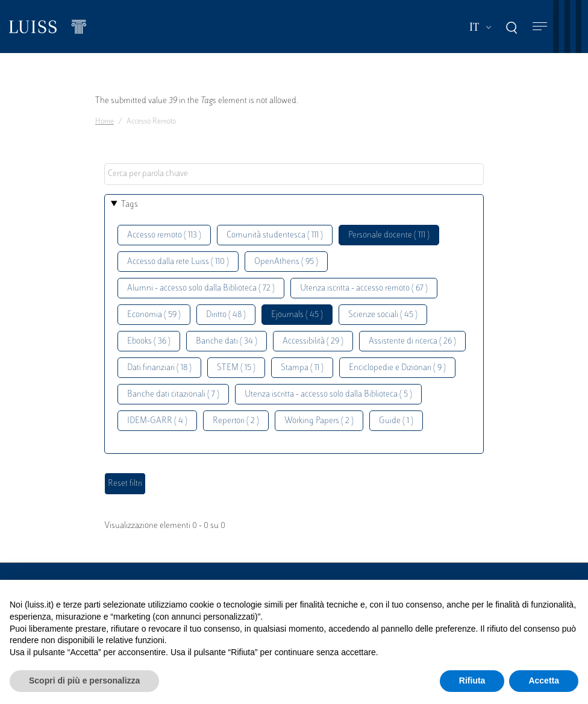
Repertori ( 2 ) (236, 421)
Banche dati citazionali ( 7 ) (173, 394)
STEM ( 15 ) (236, 368)
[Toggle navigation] (540, 27)
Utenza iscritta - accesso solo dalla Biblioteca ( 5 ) (328, 394)
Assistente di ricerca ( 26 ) (412, 341)
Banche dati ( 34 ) (227, 341)
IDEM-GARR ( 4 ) (157, 421)
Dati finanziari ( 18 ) (159, 368)
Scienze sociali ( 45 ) (383, 315)
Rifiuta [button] (472, 680)
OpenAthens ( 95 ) (286, 262)
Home (105, 122)
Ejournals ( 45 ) (297, 315)
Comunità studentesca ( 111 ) (275, 235)
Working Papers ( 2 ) (319, 421)
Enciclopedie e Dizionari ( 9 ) (397, 368)
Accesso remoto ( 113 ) (164, 235)
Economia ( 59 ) (154, 315)
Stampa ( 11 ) (302, 368)
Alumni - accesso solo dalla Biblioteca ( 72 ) (201, 288)
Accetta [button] (544, 680)
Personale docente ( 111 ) (389, 235)
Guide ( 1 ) (396, 421)
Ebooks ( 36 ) (149, 341)
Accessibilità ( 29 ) (313, 341)
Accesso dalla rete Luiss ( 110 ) (178, 262)
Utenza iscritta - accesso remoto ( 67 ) (364, 288)
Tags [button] (130, 205)
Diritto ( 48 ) (226, 315)
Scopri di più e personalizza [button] (84, 680)
